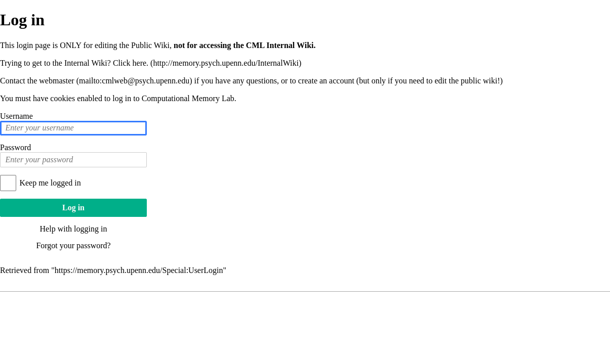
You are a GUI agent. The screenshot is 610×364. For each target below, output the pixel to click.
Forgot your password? (73, 245)
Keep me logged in (50, 183)
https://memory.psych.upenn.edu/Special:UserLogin (139, 270)
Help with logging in (74, 229)
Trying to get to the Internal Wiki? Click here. (74, 63)
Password (15, 147)
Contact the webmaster (37, 81)
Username (16, 116)
